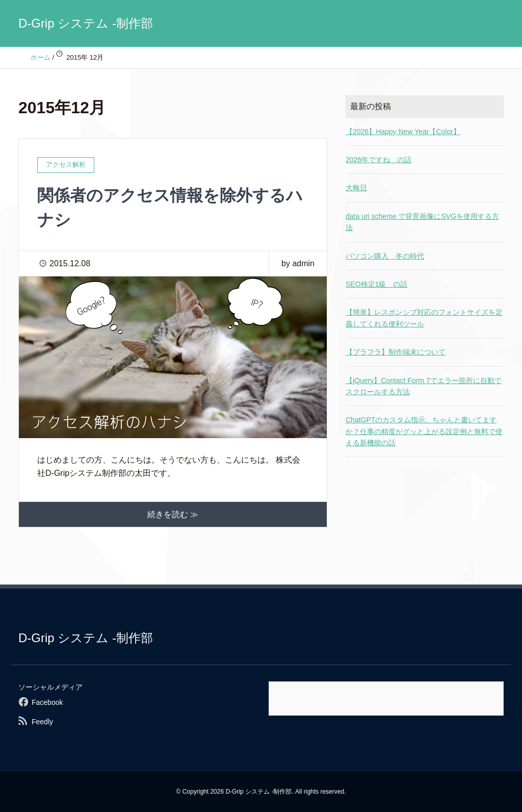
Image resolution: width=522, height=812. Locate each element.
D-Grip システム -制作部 (86, 23)
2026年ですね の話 (379, 160)
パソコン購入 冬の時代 (385, 256)
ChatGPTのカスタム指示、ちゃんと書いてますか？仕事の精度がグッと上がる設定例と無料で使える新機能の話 (424, 431)
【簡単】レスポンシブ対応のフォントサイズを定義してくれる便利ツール (424, 318)
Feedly (42, 722)
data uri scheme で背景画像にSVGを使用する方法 (422, 222)
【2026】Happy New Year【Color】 (403, 132)
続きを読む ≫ (173, 514)
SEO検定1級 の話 (376, 284)
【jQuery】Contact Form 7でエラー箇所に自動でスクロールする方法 (424, 386)
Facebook (47, 702)
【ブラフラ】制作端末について (396, 352)
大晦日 (356, 188)
